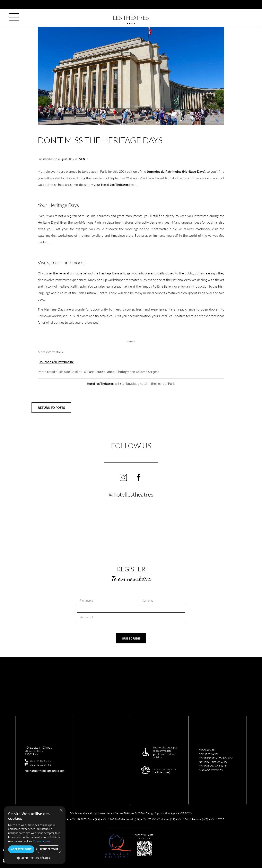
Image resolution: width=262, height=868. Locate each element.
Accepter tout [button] (21, 849)
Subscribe (131, 638)
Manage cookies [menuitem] (211, 770)
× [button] (61, 811)
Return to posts (51, 408)
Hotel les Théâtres (100, 383)
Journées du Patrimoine (57, 362)
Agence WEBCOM (182, 813)
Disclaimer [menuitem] (207, 750)
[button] (35, 858)
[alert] (35, 835)
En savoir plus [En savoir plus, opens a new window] (42, 841)
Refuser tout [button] (49, 849)
